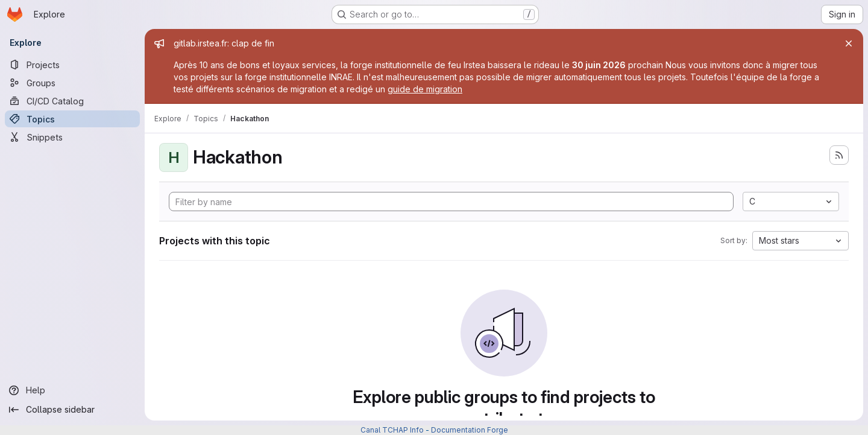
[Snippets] (72, 137)
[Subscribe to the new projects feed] (839, 155)
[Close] (849, 43)
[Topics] (72, 119)
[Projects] (72, 65)
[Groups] (72, 83)
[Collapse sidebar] (72, 410)
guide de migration (425, 89)
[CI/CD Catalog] (72, 101)
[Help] (72, 390)
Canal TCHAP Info (392, 430)
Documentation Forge (470, 430)
